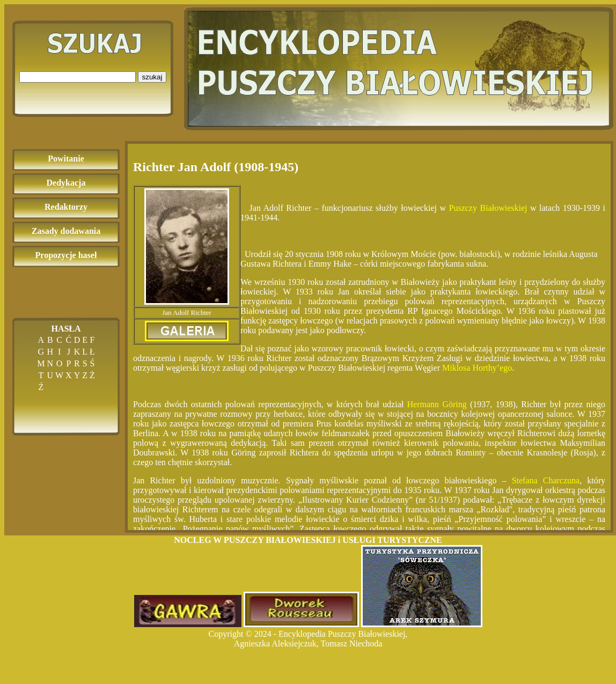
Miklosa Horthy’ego (477, 368)
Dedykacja (66, 183)
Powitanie (66, 159)
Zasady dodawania (66, 231)
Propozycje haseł (66, 255)
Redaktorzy (66, 207)
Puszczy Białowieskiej (490, 208)
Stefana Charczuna (546, 480)
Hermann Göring (437, 404)
